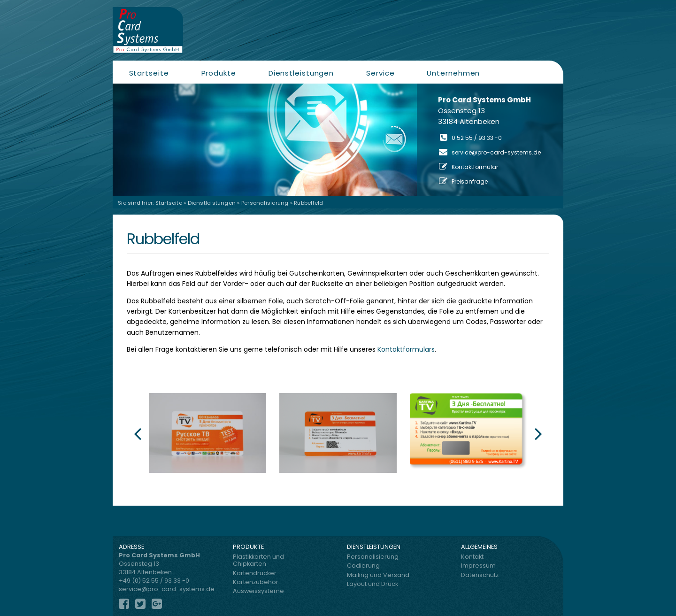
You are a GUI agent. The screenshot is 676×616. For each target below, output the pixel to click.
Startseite (149, 73)
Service (380, 73)
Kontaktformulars (406, 349)
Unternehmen (453, 73)
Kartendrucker (255, 573)
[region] (338, 140)
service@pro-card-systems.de (496, 152)
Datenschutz (480, 575)
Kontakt (472, 557)
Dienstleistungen (301, 73)
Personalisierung (265, 203)
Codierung (363, 566)
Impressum (478, 566)
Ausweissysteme (258, 591)
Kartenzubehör (256, 582)
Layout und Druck (373, 584)
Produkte (219, 73)
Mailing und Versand (378, 575)
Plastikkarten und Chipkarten (258, 560)
